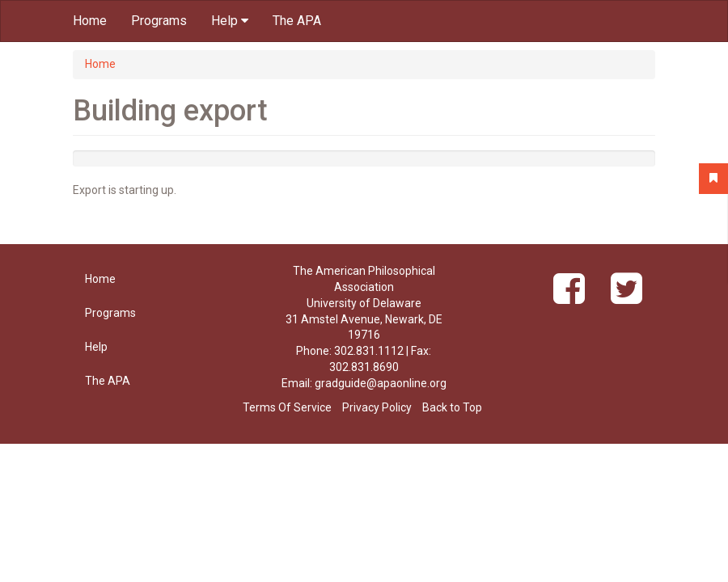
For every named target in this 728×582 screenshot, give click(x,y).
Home (90, 21)
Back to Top (452, 407)
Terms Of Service (287, 407)
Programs (159, 21)
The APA (297, 21)
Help (230, 21)
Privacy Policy (377, 407)
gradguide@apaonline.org (381, 383)
